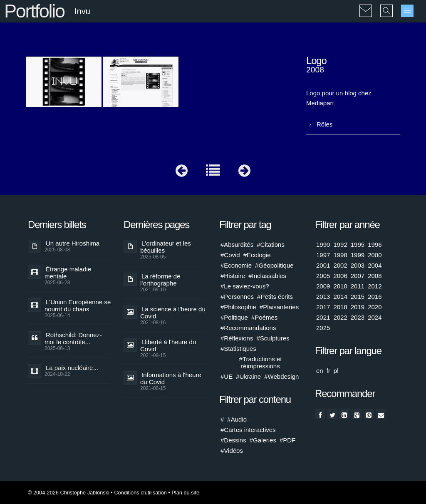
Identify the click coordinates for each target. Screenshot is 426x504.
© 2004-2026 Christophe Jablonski (69, 493)
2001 (323, 265)
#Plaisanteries (279, 307)
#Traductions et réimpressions (261, 362)
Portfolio (34, 11)
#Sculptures (273, 338)
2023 (358, 317)
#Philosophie (238, 307)
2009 (323, 286)
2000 (375, 255)
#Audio (237, 419)
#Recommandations (248, 328)
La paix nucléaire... (72, 368)
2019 (358, 307)
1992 (340, 245)
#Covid (230, 255)
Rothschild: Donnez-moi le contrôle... (73, 338)
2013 (323, 297)
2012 (375, 286)
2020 (375, 307)
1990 (323, 245)
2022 (340, 317)
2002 (340, 265)
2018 (340, 307)
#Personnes (237, 297)
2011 (358, 286)
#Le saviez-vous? (245, 286)
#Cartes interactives (248, 430)
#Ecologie (257, 255)
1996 (375, 245)
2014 (340, 297)
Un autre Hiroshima (73, 243)
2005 (323, 276)
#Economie (236, 265)
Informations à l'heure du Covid (171, 378)
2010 (340, 286)
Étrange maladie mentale (68, 273)
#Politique (234, 317)
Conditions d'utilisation (140, 493)
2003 (358, 265)
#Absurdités (237, 245)
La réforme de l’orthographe (160, 280)
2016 (375, 297)
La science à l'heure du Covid (173, 313)
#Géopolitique (274, 265)
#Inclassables (267, 276)
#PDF (287, 440)
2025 (323, 328)
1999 (358, 255)
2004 (375, 265)
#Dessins (233, 440)
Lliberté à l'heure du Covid (168, 345)
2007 (358, 276)
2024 (375, 317)
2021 (323, 317)
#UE (227, 376)
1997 (323, 255)
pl (336, 371)
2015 (358, 297)
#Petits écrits (275, 297)
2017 (323, 307)
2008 (375, 276)
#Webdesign (281, 376)
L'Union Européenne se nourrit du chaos (78, 305)
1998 (340, 255)
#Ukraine (248, 376)
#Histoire (233, 276)
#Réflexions (237, 338)
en (320, 371)
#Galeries (263, 440)
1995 (358, 245)
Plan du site (185, 493)
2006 (340, 276)
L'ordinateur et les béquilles (166, 247)
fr (328, 371)
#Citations (271, 245)
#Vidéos (232, 451)
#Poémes (264, 317)
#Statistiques (238, 349)
